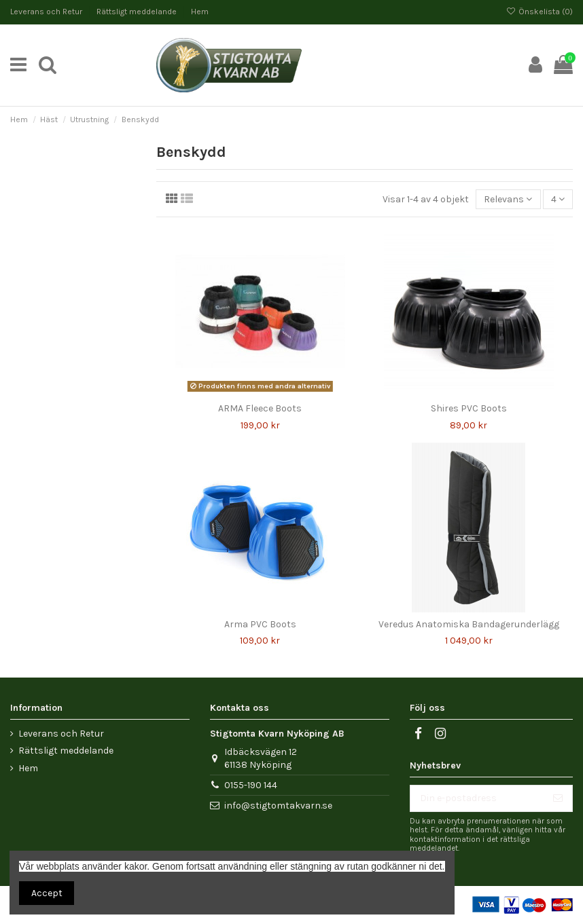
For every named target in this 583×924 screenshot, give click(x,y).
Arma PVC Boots (260, 624)
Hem (200, 12)
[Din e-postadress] (477, 798)
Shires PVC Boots (469, 408)
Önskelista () (540, 12)
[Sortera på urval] (508, 199)
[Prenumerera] (558, 798)
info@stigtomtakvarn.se (278, 806)
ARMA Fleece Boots (260, 408)
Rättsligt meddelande (138, 12)
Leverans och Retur (47, 12)
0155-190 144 (251, 785)
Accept (47, 893)
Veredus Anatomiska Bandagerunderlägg (469, 624)
